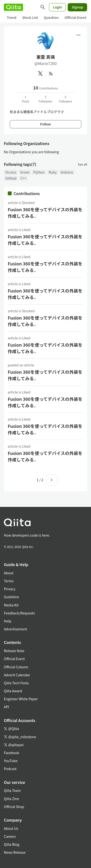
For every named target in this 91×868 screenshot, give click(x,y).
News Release (15, 852)
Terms (9, 581)
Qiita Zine (12, 799)
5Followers (66, 99)
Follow (45, 124)
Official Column (16, 667)
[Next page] (52, 480)
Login (58, 7)
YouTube (11, 761)
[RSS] (51, 73)
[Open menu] (78, 35)
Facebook (12, 753)
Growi (25, 172)
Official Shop (14, 807)
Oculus (11, 172)
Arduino (67, 172)
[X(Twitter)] (40, 73)
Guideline (12, 597)
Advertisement (16, 629)
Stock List (30, 17)
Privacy (10, 589)
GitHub (11, 178)
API (6, 707)
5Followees (45, 99)
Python (39, 172)
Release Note (14, 651)
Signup (77, 7)
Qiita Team (12, 790)
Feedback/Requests (19, 613)
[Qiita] (13, 7)
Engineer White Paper (21, 699)
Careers (10, 836)
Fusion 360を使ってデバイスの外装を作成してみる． (45, 213)
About (9, 573)
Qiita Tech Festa (16, 683)
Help (8, 621)
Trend (12, 17)
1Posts (25, 99)
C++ (23, 178)
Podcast (10, 769)
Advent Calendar (17, 675)
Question (51, 17)
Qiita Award (13, 691)
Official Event (75, 17)
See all (83, 164)
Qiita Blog (12, 844)
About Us (11, 828)
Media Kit (11, 605)
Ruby (53, 172)
